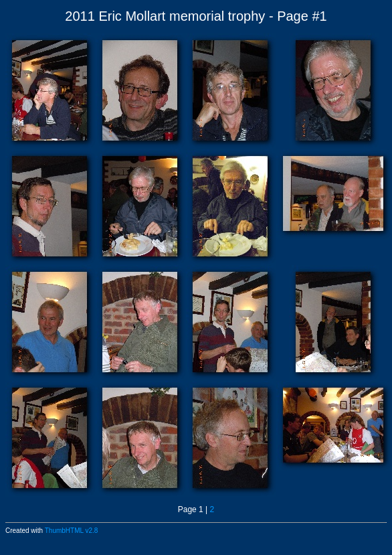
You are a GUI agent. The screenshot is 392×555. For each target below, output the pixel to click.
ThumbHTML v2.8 (72, 531)
